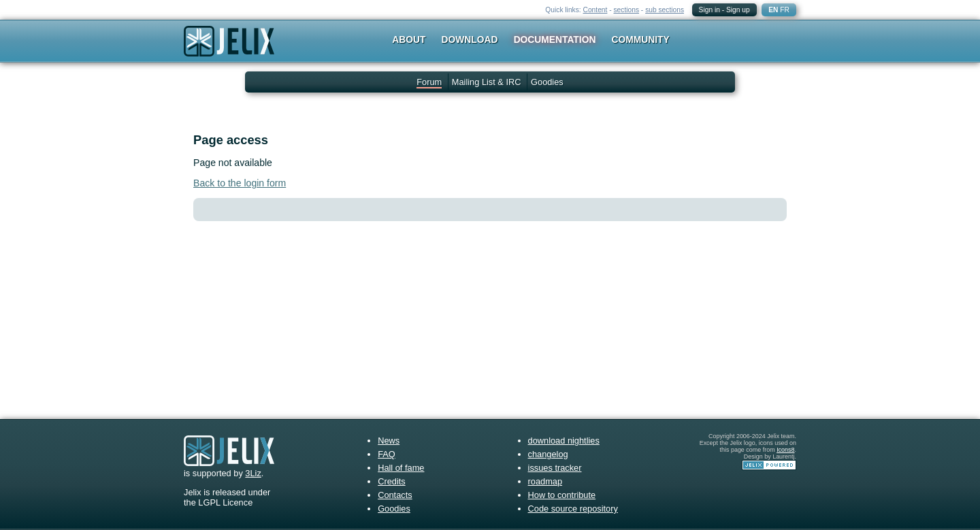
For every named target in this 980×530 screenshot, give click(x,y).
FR (785, 10)
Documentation (555, 39)
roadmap (545, 481)
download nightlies (564, 441)
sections (626, 10)
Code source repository (573, 509)
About (409, 39)
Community (641, 39)
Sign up (738, 10)
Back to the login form (240, 183)
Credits (392, 481)
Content (595, 10)
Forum (429, 82)
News (389, 441)
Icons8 (785, 450)
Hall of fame (401, 468)
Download (470, 39)
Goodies (547, 82)
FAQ (387, 454)
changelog (548, 454)
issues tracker (555, 468)
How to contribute (562, 495)
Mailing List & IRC (487, 82)
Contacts (395, 495)
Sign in (709, 10)
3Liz (253, 473)
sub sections (665, 10)
